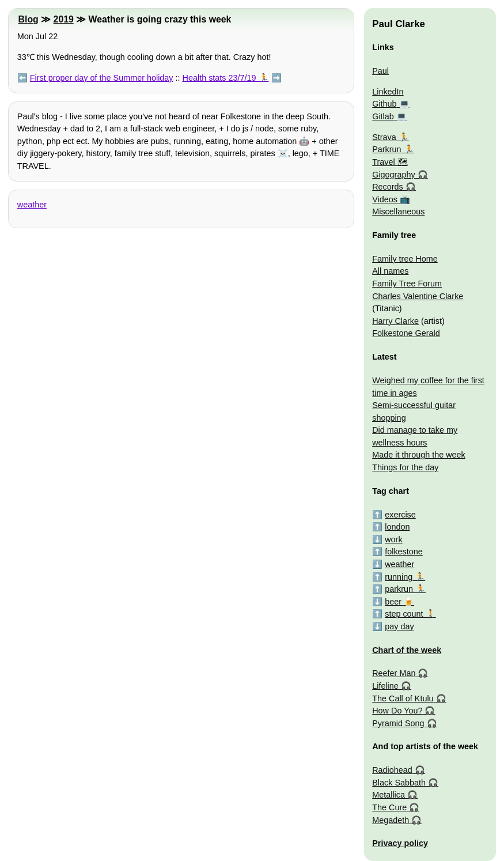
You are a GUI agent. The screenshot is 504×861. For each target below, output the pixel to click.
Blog (29, 19)
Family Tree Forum (407, 284)
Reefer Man (394, 673)
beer (393, 602)
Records (388, 187)
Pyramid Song (398, 723)
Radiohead (392, 770)
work (393, 539)
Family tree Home (405, 259)
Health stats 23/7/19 (219, 78)
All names (390, 271)
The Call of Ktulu (403, 698)
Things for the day (405, 467)
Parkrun (386, 149)
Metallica (389, 795)
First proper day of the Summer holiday (102, 78)
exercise (400, 515)
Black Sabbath (399, 783)
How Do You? (397, 711)
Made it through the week (419, 455)
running (399, 577)
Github (384, 104)
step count (404, 614)
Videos (385, 199)
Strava (384, 137)
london (397, 527)
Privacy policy (400, 843)
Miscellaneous (398, 212)
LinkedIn (388, 92)
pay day (399, 626)
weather (32, 205)
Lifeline (385, 686)
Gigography (393, 175)
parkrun (399, 589)
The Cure (389, 807)
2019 (64, 19)
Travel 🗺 (390, 162)
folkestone (404, 552)
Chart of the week (407, 650)
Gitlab (383, 116)
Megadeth (391, 820)
